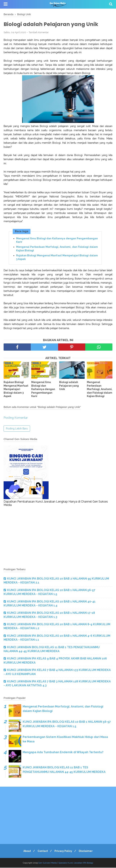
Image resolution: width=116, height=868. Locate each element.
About (26, 851)
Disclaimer (87, 851)
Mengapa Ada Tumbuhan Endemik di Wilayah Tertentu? (63, 753)
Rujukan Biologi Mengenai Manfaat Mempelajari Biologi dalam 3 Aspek (57, 258)
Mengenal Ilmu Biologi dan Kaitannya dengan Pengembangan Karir (57, 241)
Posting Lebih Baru (17, 429)
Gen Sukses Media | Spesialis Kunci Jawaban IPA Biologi (66, 863)
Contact (42, 851)
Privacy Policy (64, 851)
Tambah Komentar (39, 33)
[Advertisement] (58, 537)
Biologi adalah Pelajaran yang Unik (69, 386)
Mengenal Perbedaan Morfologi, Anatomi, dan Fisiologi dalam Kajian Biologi (57, 249)
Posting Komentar (16, 418)
